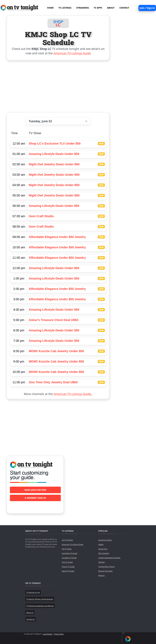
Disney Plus (103, 549)
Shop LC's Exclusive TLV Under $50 (55, 143)
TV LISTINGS (65, 8)
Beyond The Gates (105, 571)
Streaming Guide (105, 540)
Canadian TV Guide (69, 558)
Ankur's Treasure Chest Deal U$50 (54, 320)
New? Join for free (35, 490)
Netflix (101, 544)
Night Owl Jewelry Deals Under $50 (54, 164)
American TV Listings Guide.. (73, 394)
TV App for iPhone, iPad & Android (40, 599)
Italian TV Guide (68, 571)
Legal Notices (48, 634)
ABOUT (111, 8)
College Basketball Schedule (109, 558)
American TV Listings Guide (72, 53)
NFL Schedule (104, 553)
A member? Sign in (35, 498)
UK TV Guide (67, 549)
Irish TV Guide (67, 562)
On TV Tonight (67, 540)
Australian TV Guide (70, 553)
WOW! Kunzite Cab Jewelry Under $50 (56, 351)
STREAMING (82, 8)
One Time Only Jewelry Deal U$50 (53, 382)
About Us (30, 612)
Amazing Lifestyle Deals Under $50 (54, 154)
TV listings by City (33, 592)
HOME (50, 8)
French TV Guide (68, 567)
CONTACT (124, 8)
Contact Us (31, 619)
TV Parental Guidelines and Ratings (40, 606)
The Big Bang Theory (107, 567)
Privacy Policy (59, 634)
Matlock (102, 575)
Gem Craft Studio (41, 216)
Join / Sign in (147, 8)
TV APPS (98, 8)
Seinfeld (102, 562)
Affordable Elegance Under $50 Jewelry (57, 237)
